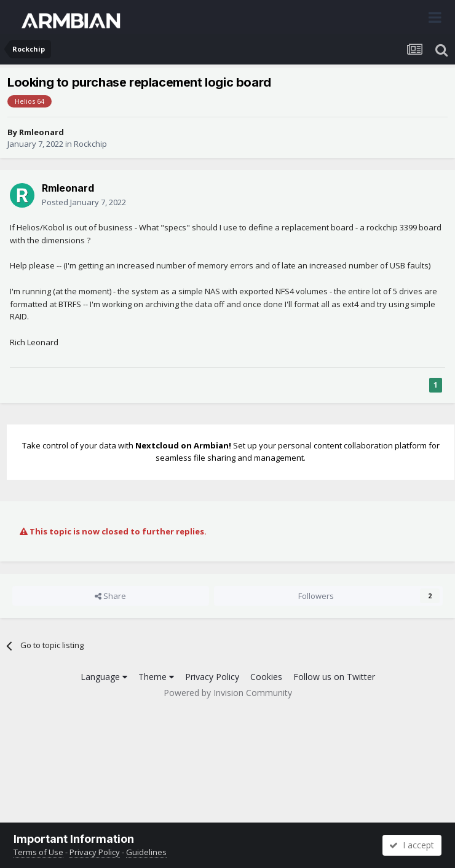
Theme (156, 677)
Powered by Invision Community (228, 693)
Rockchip (90, 144)
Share (110, 596)
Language (104, 677)
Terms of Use (38, 852)
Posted (84, 202)
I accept (412, 845)
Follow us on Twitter (334, 677)
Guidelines (146, 852)
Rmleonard (42, 132)
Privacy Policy (212, 677)
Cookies (266, 677)
